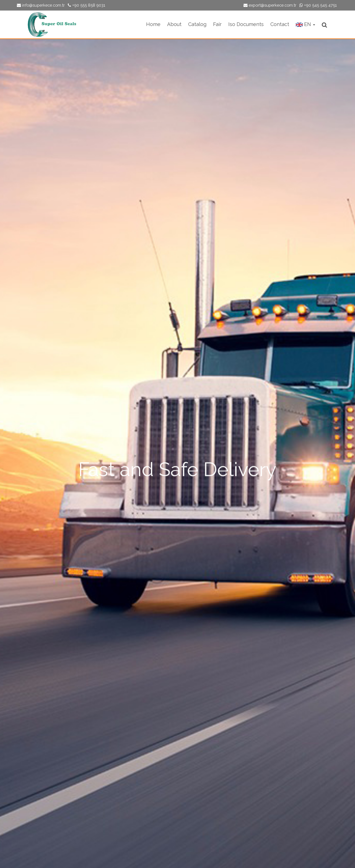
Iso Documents (246, 24)
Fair (217, 24)
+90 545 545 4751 (318, 5)
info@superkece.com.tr (41, 5)
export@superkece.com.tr (270, 5)
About (174, 24)
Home (153, 24)
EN (305, 24)
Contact (280, 24)
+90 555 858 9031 (86, 5)
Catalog (197, 24)
